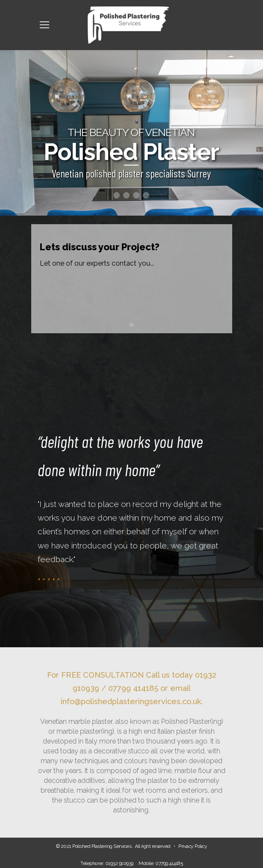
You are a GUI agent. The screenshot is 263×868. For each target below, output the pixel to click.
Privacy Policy (193, 846)
